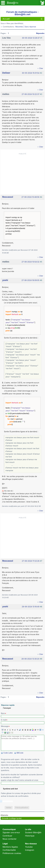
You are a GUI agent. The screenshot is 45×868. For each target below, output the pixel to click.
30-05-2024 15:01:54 (31, 73)
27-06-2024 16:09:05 (30, 280)
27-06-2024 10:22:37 (30, 94)
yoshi (5, 280)
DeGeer (6, 73)
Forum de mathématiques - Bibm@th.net (22, 13)
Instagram (30, 850)
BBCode (20, 753)
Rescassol (8, 197)
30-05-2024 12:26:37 (31, 38)
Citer (41, 68)
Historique (30, 836)
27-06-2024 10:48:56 (30, 197)
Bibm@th (13, 3)
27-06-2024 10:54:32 (30, 262)
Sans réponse (30, 27)
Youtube (29, 847)
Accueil (6, 19)
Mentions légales (10, 847)
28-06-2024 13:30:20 (30, 659)
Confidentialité (9, 850)
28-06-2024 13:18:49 (30, 607)
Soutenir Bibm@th (33, 832)
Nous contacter (9, 839)
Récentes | (20, 27)
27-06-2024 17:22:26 (31, 561)
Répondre (40, 33)
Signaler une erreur (11, 832)
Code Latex (8, 753)
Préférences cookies (12, 853)
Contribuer (7, 836)
